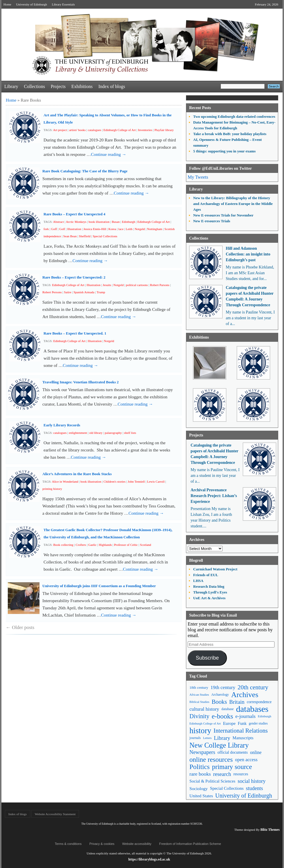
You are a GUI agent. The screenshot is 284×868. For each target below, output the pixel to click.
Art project (60, 130)
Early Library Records (62, 425)
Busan (116, 222)
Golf (62, 229)
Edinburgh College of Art (120, 130)
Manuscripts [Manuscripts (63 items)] (243, 738)
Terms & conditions (68, 844)
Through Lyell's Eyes (210, 592)
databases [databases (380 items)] (252, 709)
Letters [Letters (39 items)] (207, 738)
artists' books (77, 130)
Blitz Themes (270, 830)
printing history (52, 489)
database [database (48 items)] (228, 709)
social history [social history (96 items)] (252, 781)
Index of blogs (112, 86)
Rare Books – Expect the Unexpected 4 (74, 214)
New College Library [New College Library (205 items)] (219, 745)
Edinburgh (129, 222)
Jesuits (107, 285)
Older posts (20, 627)
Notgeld (140, 229)
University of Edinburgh (32, 4)
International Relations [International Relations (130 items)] (241, 731)
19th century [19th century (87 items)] (223, 687)
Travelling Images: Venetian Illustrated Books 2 (80, 382)
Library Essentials (63, 4)
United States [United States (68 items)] (201, 796)
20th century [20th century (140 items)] (253, 687)
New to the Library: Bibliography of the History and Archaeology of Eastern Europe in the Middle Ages (233, 204)
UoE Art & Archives (209, 598)
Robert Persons (52, 292)
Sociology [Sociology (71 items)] (199, 788)
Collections (34, 86)
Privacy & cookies (102, 844)
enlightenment (78, 433)
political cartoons (137, 285)
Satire (68, 292)
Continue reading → (108, 154)
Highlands (105, 545)
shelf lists (130, 433)
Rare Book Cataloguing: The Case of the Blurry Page (85, 171)
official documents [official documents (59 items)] (233, 752)
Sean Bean (70, 236)
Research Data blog (209, 586)
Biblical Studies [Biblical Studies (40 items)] (199, 702)
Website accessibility (137, 844)
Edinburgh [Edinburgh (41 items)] (264, 716)
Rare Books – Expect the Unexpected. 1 (75, 333)
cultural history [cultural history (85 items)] (204, 709)
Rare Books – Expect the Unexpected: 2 (74, 277)
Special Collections (105, 236)
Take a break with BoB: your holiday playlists (230, 134)
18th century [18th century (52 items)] (199, 687)
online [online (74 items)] (256, 752)
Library (11, 86)
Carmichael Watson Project (215, 569)
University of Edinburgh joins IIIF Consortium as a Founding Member (99, 586)
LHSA (198, 581)
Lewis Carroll (156, 481)
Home (7, 4)
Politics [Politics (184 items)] (200, 767)
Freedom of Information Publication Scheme (190, 844)
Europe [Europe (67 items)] (229, 723)
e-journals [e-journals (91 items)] (245, 716)
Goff (54, 229)
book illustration (99, 222)
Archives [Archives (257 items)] (245, 695)
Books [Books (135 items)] (219, 702)
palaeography (113, 433)
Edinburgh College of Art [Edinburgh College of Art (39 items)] (205, 724)
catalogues (95, 130)
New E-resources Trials (212, 221)
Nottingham (155, 229)
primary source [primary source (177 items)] (232, 767)
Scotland (146, 545)
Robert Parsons (160, 285)
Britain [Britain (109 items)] (237, 702)
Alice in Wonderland (65, 481)
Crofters (81, 545)
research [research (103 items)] (222, 774)
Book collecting (63, 545)
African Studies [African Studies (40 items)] (199, 695)
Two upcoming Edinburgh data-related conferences (234, 116)
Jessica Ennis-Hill (95, 229)
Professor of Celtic (126, 545)
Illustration (74, 229)
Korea (112, 229)
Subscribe (207, 658)
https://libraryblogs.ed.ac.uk (149, 859)
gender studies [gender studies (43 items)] (258, 723)
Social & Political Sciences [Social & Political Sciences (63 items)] (212, 781)
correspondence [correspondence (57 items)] (259, 702)
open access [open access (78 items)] (246, 760)
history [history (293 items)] (200, 731)
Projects (58, 86)
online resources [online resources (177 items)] (211, 760)
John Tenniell (136, 481)
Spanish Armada (84, 292)
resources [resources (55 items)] (241, 774)
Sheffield (85, 236)
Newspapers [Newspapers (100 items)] (202, 752)
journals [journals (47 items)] (195, 738)
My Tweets (198, 177)
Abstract (58, 222)
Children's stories (114, 481)
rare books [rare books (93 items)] (200, 774)
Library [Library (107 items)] (222, 738)
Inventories (145, 130)
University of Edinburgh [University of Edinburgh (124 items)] (244, 796)
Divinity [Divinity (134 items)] (199, 716)
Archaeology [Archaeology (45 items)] (220, 695)
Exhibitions (82, 86)
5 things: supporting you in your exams (224, 151)
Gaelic (92, 545)
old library (96, 433)
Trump (101, 292)
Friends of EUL (206, 575)
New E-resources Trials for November (223, 215)
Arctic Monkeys (76, 222)
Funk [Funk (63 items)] (242, 723)
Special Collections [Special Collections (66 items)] (227, 788)
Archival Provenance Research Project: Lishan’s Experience (214, 496)
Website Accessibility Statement (55, 814)
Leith (129, 229)
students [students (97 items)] (254, 788)
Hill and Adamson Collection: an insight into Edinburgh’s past (248, 254)
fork (46, 229)
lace (121, 229)
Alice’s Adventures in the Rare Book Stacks (77, 474)
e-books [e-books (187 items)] (222, 716)
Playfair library (164, 130)
